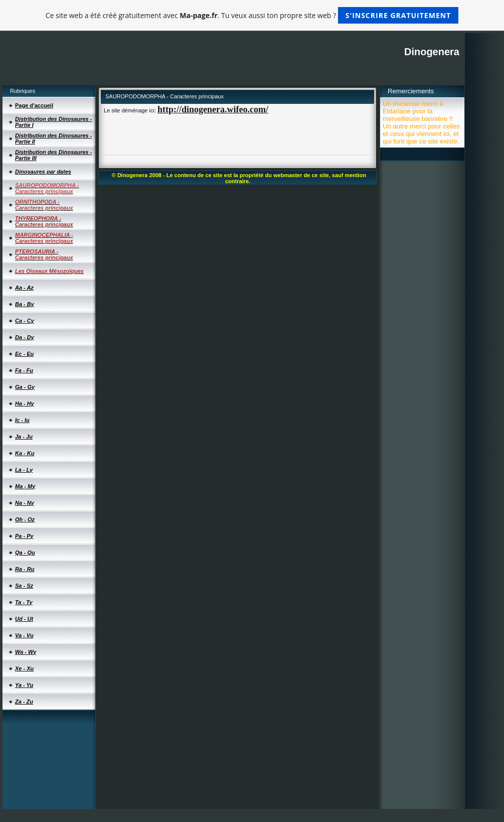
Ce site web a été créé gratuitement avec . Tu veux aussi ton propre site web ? (252, 15)
